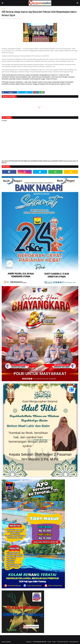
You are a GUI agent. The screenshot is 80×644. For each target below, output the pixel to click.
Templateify (8, 642)
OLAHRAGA (60, 161)
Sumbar (71, 161)
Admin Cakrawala (7, 18)
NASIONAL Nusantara (48, 161)
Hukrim (29, 161)
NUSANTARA (55, 161)
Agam (3, 161)
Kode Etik (49, 642)
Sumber (74, 161)
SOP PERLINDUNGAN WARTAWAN (40, 642)
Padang (65, 161)
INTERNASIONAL (35, 161)
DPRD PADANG (15, 161)
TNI (77, 161)
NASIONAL (41, 161)
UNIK (3, 163)
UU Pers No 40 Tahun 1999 (62, 642)
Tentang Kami (29, 642)
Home (3, 8)
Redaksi (54, 642)
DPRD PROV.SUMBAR (23, 161)
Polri (68, 161)
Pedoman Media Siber (74, 642)
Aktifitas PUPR (8, 161)
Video (5, 163)
